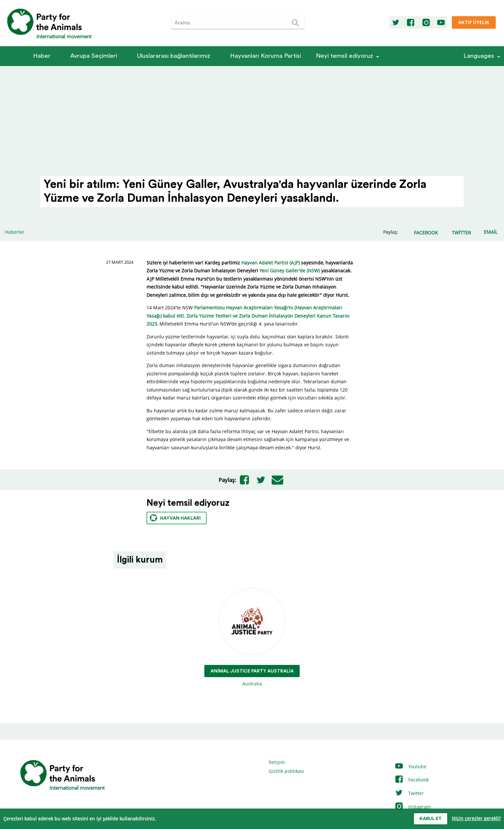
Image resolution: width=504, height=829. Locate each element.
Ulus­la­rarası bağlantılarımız (174, 56)
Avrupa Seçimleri (94, 56)
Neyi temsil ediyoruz (344, 56)
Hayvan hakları (175, 518)
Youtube (410, 766)
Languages (479, 56)
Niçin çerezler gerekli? (476, 818)
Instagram (413, 807)
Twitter (409, 793)
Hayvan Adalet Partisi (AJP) (270, 263)
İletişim (277, 762)
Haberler (15, 232)
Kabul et (431, 819)
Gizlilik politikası (286, 771)
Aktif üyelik (474, 23)
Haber (42, 56)
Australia (252, 638)
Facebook (412, 780)
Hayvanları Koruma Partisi (266, 56)
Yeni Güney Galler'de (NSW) (290, 271)
